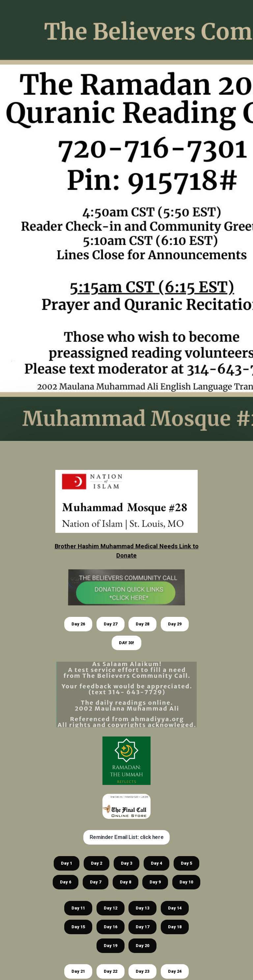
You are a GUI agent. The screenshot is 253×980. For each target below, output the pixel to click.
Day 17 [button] (142, 927)
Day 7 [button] (96, 882)
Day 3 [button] (126, 863)
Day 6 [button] (66, 882)
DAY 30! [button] (126, 643)
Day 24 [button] (175, 971)
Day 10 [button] (186, 882)
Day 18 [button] (175, 927)
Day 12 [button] (111, 908)
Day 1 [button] (67, 863)
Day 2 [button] (97, 863)
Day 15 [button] (78, 927)
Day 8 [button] (126, 882)
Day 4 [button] (156, 863)
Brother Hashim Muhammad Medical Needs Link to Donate (127, 551)
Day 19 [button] (111, 946)
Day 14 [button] (175, 908)
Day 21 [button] (78, 971)
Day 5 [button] (186, 863)
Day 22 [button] (111, 971)
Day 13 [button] (142, 908)
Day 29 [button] (175, 624)
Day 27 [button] (111, 624)
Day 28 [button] (142, 624)
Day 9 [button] (155, 882)
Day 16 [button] (111, 927)
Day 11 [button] (78, 908)
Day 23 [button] (142, 971)
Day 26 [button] (78, 624)
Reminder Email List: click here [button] (127, 837)
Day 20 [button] (142, 946)
